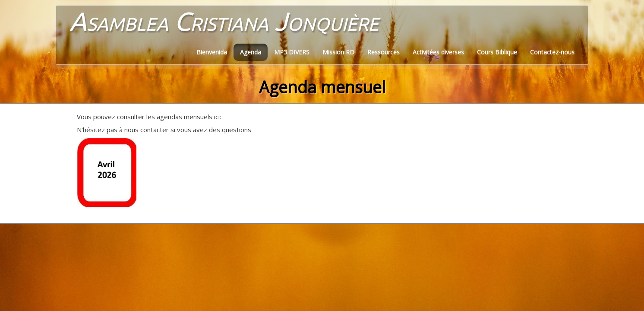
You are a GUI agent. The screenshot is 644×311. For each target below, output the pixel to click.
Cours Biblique (497, 52)
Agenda (251, 52)
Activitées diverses (438, 52)
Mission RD (338, 52)
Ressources (384, 52)
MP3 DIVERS (292, 52)
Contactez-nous (552, 52)
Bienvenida (212, 52)
